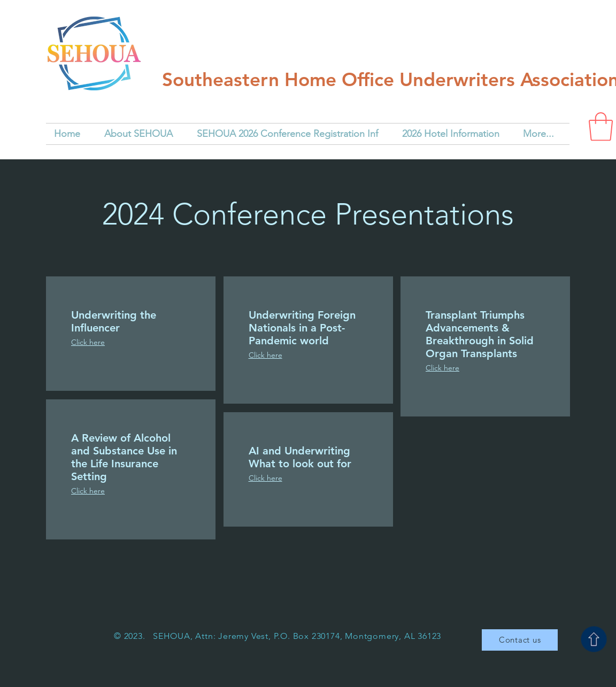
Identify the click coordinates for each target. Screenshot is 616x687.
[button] (601, 127)
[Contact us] (520, 640)
